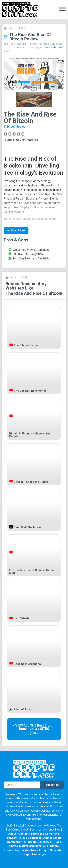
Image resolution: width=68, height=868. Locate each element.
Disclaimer (34, 838)
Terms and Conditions (45, 834)
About (12, 834)
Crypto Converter (52, 850)
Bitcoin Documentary (29, 47)
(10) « (34, 733)
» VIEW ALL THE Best (29, 725)
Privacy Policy (16, 838)
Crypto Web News (27, 850)
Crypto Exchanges (34, 854)
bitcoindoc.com (18, 127)
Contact (23, 834)
